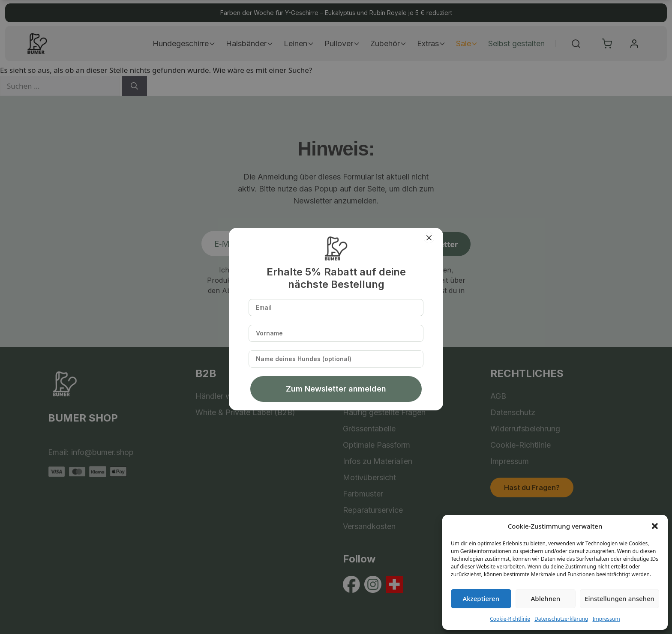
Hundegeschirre (184, 43)
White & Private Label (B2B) (245, 412)
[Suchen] (134, 86)
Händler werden (224, 396)
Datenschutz (513, 412)
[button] (655, 526)
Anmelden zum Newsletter (409, 244)
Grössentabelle (369, 429)
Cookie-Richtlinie (510, 619)
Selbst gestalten (516, 43)
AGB (498, 396)
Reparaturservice (373, 510)
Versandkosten (369, 526)
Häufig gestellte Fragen (384, 412)
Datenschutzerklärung (561, 619)
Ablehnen (546, 598)
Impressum (606, 619)
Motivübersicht (369, 477)
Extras (431, 43)
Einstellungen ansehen (619, 598)
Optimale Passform (376, 445)
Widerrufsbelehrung (525, 429)
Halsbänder (250, 43)
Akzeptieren (481, 598)
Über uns (359, 396)
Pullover (342, 43)
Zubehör (388, 43)
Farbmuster (363, 494)
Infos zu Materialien (378, 461)
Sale (467, 43)
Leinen (299, 43)
